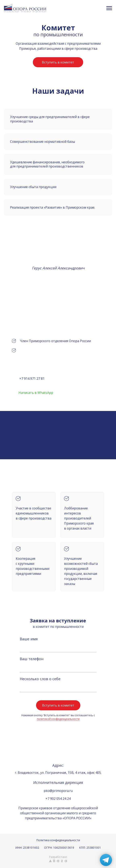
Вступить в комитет (58, 705)
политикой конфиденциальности (58, 719)
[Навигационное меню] (109, 8)
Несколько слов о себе (40, 679)
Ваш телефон (32, 659)
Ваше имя (29, 639)
